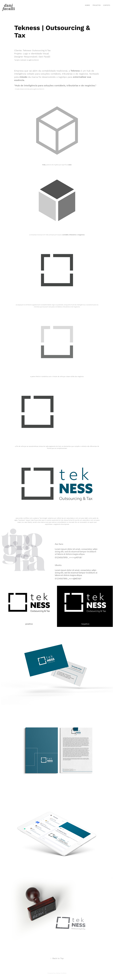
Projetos (97, 5)
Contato (107, 5)
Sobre (87, 5)
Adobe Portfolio (61, 973)
